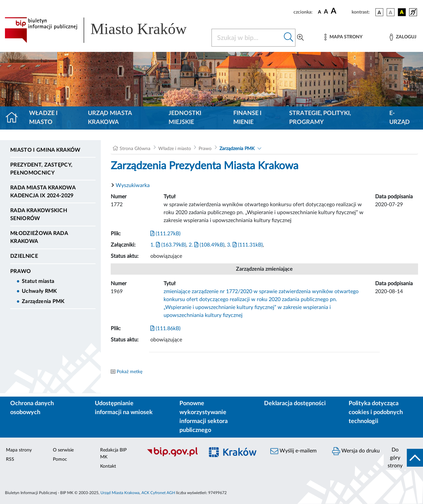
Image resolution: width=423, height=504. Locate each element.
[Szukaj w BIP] (247, 38)
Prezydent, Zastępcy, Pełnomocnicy (41, 169)
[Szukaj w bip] (289, 38)
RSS (10, 459)
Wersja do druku (356, 451)
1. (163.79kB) (168, 245)
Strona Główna (135, 149)
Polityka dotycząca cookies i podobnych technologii (376, 412)
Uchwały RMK (39, 291)
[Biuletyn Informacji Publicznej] (172, 456)
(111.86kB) (165, 329)
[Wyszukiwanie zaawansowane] (300, 38)
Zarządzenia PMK (43, 301)
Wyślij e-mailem (293, 451)
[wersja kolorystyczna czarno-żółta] (402, 12)
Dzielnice (24, 256)
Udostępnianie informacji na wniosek (124, 408)
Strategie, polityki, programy (320, 118)
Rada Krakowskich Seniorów (39, 214)
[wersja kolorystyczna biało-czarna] (391, 12)
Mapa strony (19, 450)
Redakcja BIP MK (113, 454)
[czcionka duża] (340, 11)
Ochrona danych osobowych (32, 408)
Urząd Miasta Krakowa (110, 118)
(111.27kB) (165, 234)
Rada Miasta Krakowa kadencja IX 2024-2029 (43, 192)
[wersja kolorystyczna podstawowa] (379, 12)
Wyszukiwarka (133, 185)
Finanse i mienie (247, 118)
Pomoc (60, 459)
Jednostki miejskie (185, 118)
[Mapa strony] (343, 37)
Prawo (21, 271)
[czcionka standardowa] (320, 12)
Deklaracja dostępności (295, 404)
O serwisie (63, 450)
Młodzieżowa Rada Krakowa (39, 237)
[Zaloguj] (403, 37)
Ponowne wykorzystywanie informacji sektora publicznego (204, 417)
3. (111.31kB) (245, 245)
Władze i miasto (43, 118)
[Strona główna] (14, 118)
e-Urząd (400, 118)
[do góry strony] (403, 458)
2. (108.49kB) (207, 245)
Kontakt (108, 466)
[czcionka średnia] (326, 12)
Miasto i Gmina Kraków (45, 150)
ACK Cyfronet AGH (158, 493)
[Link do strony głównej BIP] (104, 30)
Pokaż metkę (130, 372)
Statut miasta (38, 281)
